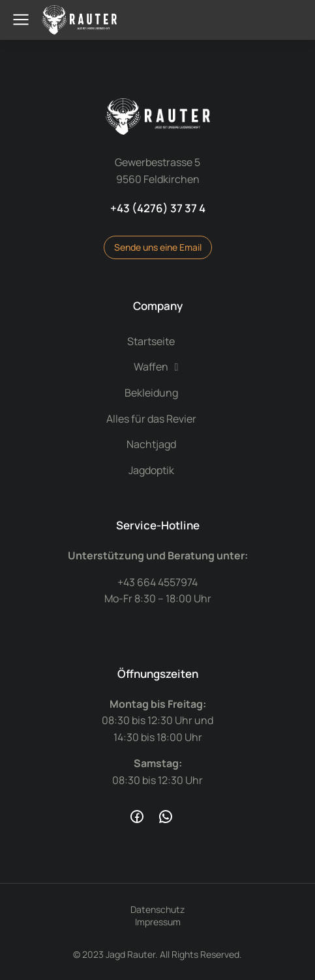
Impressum (158, 922)
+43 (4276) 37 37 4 (158, 208)
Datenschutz (157, 909)
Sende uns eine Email (158, 247)
